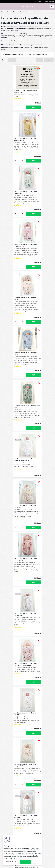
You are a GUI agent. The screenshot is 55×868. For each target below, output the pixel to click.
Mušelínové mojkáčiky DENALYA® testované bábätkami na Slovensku (35, 707)
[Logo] (28, 7)
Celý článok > (48, 701)
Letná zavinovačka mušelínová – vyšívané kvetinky (14, 582)
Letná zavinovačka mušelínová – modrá (40, 202)
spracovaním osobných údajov (26, 789)
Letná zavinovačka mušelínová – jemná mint (14, 147)
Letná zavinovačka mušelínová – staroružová (40, 313)
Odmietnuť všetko (12, 862)
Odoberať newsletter (13, 780)
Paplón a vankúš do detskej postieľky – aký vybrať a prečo (36, 721)
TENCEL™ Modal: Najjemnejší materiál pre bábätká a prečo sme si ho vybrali (35, 735)
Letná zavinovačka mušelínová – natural (40, 528)
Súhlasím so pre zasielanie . (31, 789)
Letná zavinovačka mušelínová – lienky (14, 528)
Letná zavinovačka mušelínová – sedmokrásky (40, 582)
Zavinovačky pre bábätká (15, 12)
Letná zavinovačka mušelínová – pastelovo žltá (40, 92)
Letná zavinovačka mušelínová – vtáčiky (14, 420)
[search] (52, 7)
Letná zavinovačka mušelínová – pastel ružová (40, 147)
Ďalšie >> (31, 611)
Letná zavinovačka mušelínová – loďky (40, 473)
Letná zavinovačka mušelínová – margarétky (14, 368)
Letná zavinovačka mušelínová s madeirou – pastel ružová (40, 369)
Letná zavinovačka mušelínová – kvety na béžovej (40, 420)
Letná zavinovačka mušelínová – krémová (14, 313)
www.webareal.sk (35, 866)
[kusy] (7, 115)
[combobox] (39, 60)
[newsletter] (47, 785)
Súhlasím (25, 862)
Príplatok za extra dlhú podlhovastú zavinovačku (12, 94)
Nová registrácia (49, 1)
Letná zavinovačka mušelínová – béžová (14, 202)
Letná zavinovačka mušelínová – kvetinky (14, 476)
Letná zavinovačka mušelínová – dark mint (14, 258)
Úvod (3, 12)
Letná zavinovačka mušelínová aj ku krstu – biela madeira (40, 261)
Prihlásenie (40, 1)
